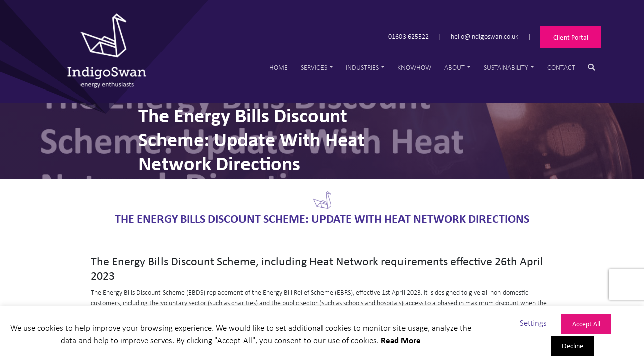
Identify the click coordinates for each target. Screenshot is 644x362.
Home (278, 67)
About (455, 67)
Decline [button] (573, 346)
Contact (561, 67)
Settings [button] (533, 323)
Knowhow (414, 67)
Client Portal (571, 37)
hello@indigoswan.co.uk (485, 36)
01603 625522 (409, 36)
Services (314, 67)
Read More (401, 340)
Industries (362, 67)
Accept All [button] (586, 324)
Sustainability (506, 67)
